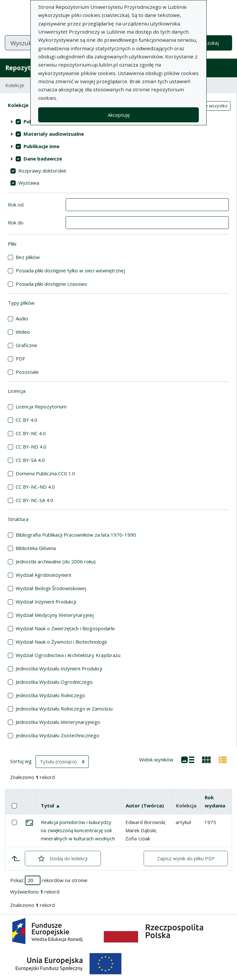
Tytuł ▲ (51, 805)
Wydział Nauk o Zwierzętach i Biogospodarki (65, 628)
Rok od (16, 205)
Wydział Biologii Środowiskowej (51, 588)
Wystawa (29, 183)
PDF (20, 359)
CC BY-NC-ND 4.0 (35, 487)
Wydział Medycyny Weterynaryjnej (55, 615)
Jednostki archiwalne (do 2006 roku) (56, 561)
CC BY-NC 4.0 (31, 433)
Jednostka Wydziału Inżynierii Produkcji (59, 668)
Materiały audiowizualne (54, 134)
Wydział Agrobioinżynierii (43, 575)
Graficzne (26, 345)
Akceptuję (119, 115)
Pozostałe (27, 372)
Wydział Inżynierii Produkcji (46, 602)
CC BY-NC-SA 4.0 (34, 500)
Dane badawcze (43, 159)
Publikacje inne (41, 146)
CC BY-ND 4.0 (31, 447)
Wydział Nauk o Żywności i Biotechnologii (61, 642)
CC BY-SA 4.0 (30, 460)
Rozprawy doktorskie (42, 171)
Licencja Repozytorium (41, 406)
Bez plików (28, 257)
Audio (22, 318)
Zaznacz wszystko (209, 106)
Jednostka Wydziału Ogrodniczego (54, 682)
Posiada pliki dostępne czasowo (51, 284)
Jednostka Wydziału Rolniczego (50, 695)
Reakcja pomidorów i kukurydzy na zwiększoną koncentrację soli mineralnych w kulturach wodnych (78, 830)
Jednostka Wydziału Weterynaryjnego (58, 722)
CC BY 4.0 (26, 420)
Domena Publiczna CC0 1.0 (45, 473)
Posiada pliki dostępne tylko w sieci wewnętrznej (70, 270)
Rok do (16, 222)
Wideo (23, 332)
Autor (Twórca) (145, 805)
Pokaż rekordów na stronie (49, 880)
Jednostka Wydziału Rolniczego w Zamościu (64, 709)
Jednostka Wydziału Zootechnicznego (57, 735)
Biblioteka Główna (36, 548)
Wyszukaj (208, 43)
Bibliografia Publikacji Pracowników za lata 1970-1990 (76, 535)
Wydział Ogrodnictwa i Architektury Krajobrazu (68, 655)
